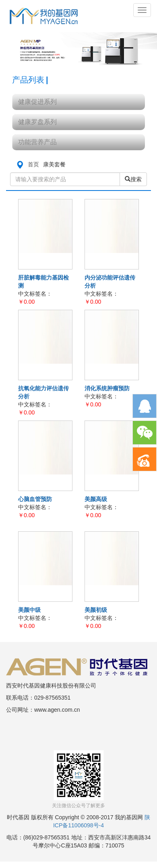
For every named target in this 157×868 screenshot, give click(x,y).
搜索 (133, 179)
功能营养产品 (37, 142)
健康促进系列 (37, 102)
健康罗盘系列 (37, 122)
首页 (33, 164)
